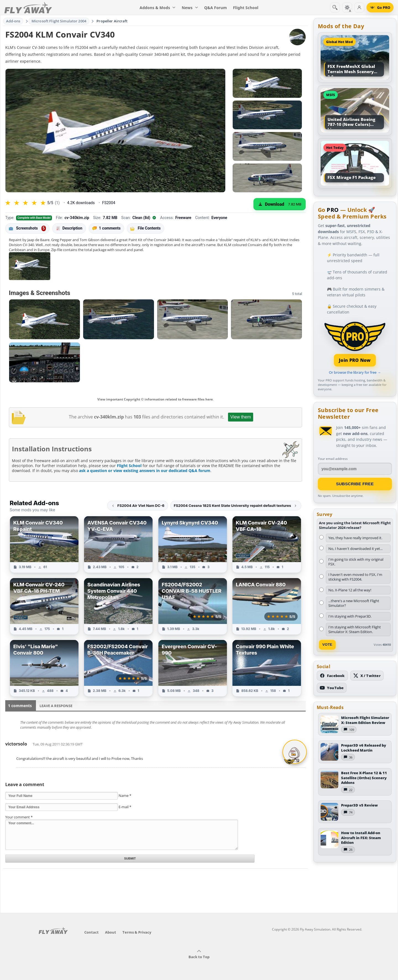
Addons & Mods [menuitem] (158, 8)
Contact (91, 932)
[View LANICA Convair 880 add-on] (267, 606)
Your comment (19, 817)
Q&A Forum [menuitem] (216, 8)
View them (240, 417)
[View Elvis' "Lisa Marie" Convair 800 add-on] (44, 668)
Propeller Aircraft (112, 21)
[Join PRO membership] (355, 343)
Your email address (333, 459)
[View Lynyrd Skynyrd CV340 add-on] (193, 544)
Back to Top (199, 954)
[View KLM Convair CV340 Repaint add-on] (44, 544)
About (111, 932)
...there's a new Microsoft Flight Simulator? (354, 603)
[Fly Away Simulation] (28, 8)
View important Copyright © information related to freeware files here (155, 399)
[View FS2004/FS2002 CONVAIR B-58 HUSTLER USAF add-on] (193, 606)
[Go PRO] (380, 7)
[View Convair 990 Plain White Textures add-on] (267, 668)
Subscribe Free (355, 484)
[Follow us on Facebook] (332, 676)
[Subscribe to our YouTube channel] (332, 688)
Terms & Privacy (137, 932)
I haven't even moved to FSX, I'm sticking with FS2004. (355, 577)
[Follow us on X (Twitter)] (367, 676)
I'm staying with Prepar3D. (350, 616)
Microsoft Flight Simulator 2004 (59, 21)
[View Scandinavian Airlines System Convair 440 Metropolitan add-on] (118, 606)
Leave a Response (56, 706)
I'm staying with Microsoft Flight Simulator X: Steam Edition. (355, 629)
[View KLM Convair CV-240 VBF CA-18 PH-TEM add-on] (44, 606)
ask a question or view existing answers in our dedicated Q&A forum (145, 471)
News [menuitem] (190, 8)
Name (125, 795)
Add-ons (13, 21)
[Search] (335, 7)
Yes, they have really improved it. (355, 538)
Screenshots (27, 228)
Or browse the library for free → (355, 372)
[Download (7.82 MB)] (280, 204)
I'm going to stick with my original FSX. (356, 562)
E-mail (125, 807)
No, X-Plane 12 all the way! (350, 590)
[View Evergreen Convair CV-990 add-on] (193, 668)
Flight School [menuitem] (246, 8)
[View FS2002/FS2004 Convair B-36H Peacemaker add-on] (118, 668)
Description (69, 228)
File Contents (146, 228)
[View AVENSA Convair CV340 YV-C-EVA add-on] (118, 544)
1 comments (106, 228)
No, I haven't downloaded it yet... (355, 549)
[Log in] (359, 7)
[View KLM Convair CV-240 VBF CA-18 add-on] (267, 544)
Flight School (129, 466)
